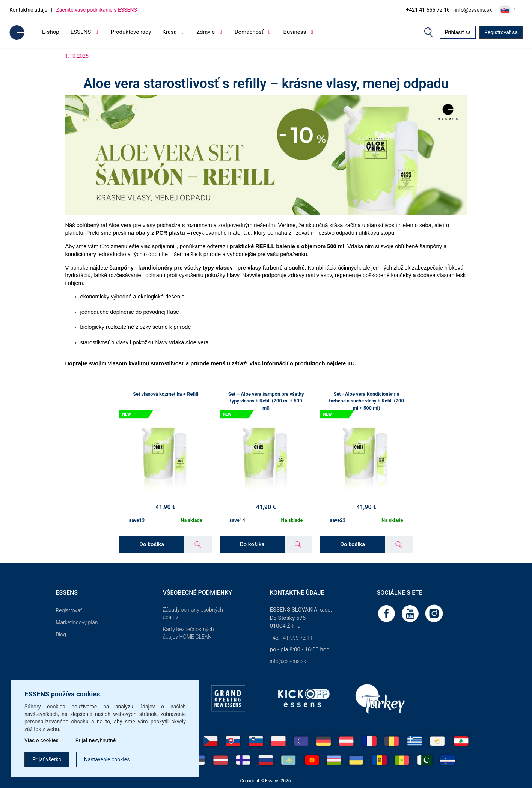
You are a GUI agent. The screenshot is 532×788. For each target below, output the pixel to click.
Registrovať (69, 610)
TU (351, 363)
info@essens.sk (473, 10)
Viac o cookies (41, 740)
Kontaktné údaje (28, 10)
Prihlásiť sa (458, 32)
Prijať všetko (47, 759)
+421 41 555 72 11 (292, 638)
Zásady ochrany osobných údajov (193, 613)
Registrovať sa (501, 32)
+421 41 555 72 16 (428, 10)
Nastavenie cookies (107, 759)
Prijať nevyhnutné (96, 740)
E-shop (51, 32)
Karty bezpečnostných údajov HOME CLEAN (188, 633)
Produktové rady (131, 32)
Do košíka (152, 544)
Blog (61, 634)
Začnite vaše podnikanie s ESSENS (96, 10)
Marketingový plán (77, 622)
